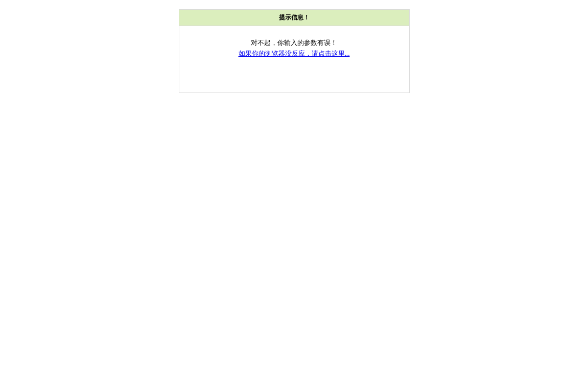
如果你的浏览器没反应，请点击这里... (294, 53)
